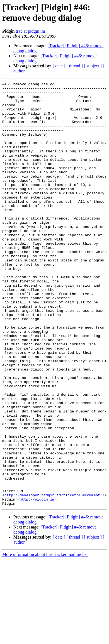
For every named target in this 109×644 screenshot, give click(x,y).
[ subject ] (93, 66)
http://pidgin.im (37, 583)
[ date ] (59, 66)
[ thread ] (75, 66)
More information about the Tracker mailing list (45, 639)
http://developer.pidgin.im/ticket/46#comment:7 (55, 578)
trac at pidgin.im (30, 31)
